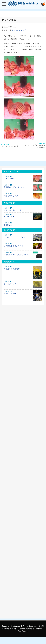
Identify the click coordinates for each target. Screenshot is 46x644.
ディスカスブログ (19, 30)
